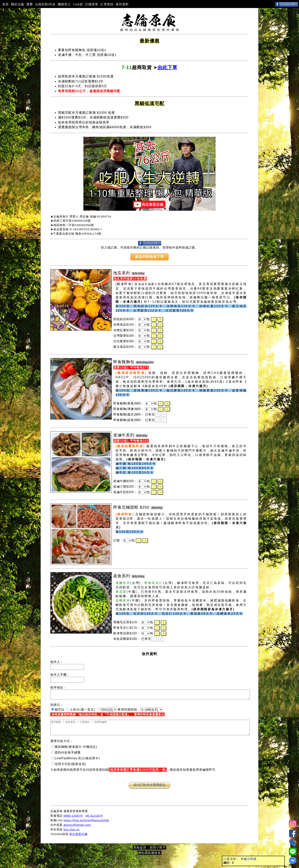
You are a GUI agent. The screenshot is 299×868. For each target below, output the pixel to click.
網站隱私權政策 (150, 857)
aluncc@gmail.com (77, 829)
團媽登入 (64, 4)
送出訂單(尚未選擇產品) (150, 789)
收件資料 (122, 4)
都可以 (58, 711)
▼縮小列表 (249, 859)
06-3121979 (94, 820)
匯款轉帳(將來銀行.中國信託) (74, 751)
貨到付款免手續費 (66, 757)
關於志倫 (18, 4)
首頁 (6, 4)
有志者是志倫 (78, 839)
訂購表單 (92, 4)
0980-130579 (73, 820)
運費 (30, 4)
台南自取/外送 (45, 4)
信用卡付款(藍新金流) (69, 769)
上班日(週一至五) (81, 711)
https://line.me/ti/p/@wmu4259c (87, 825)
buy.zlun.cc (72, 834)
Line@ (78, 4)
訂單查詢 (107, 4)
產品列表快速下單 (149, 257)
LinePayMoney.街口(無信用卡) (76, 763)
